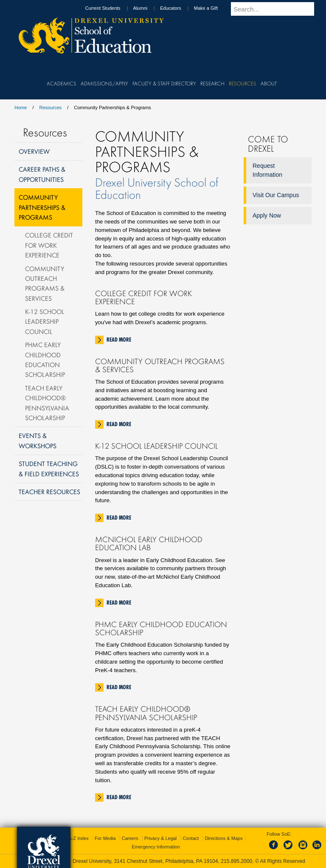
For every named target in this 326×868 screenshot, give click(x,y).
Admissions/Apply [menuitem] (104, 83)
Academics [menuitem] (62, 83)
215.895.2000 (236, 861)
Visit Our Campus (276, 195)
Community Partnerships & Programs (42, 207)
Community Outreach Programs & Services (45, 283)
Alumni (149, 8)
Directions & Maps (223, 838)
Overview (34, 151)
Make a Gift (214, 8)
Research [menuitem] (212, 83)
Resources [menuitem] (243, 83)
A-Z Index (79, 838)
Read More (119, 339)
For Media (105, 838)
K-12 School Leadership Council (45, 321)
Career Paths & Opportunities (42, 174)
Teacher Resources (49, 492)
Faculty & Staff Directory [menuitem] (164, 83)
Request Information (267, 170)
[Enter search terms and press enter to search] (277, 9)
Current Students (111, 8)
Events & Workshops (38, 440)
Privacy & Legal (160, 838)
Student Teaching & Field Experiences (49, 468)
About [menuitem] (269, 83)
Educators (179, 8)
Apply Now (267, 215)
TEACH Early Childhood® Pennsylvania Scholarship (47, 403)
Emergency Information (156, 847)
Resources (51, 107)
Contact (191, 838)
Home (21, 107)
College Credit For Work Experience (49, 245)
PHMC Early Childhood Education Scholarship (45, 359)
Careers (130, 838)
